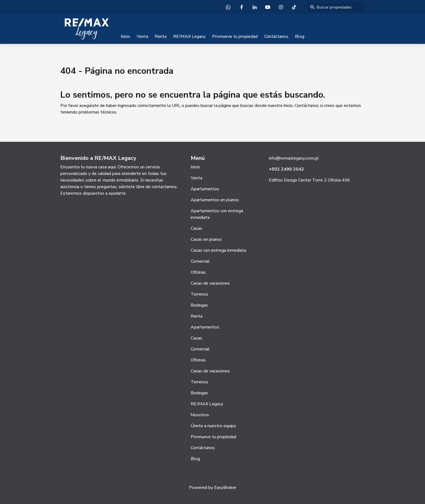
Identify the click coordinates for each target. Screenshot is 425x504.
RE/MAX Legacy (189, 36)
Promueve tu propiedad (235, 36)
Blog (300, 36)
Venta (142, 36)
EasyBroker (225, 488)
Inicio (125, 36)
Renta (161, 36)
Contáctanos (276, 36)
